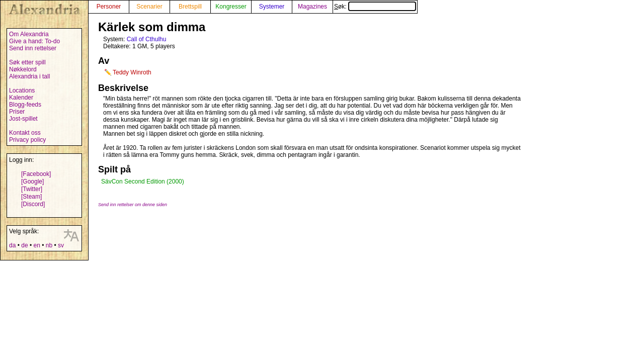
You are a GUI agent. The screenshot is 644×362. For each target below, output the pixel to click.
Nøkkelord (23, 69)
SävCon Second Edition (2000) (143, 182)
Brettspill (190, 7)
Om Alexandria (29, 34)
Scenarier (149, 7)
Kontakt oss (25, 133)
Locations (22, 90)
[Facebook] (36, 174)
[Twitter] (32, 189)
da (12, 245)
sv (61, 245)
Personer (109, 7)
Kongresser (231, 7)
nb (49, 245)
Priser (17, 112)
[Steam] (31, 197)
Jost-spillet (23, 119)
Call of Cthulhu (147, 39)
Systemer (272, 7)
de (24, 245)
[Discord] (33, 204)
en (36, 245)
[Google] (32, 182)
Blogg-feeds (25, 105)
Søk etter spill (27, 62)
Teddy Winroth (132, 72)
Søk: (375, 7)
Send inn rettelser (33, 48)
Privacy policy (27, 140)
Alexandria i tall (29, 76)
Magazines (312, 7)
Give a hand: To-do (34, 41)
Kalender (21, 98)
